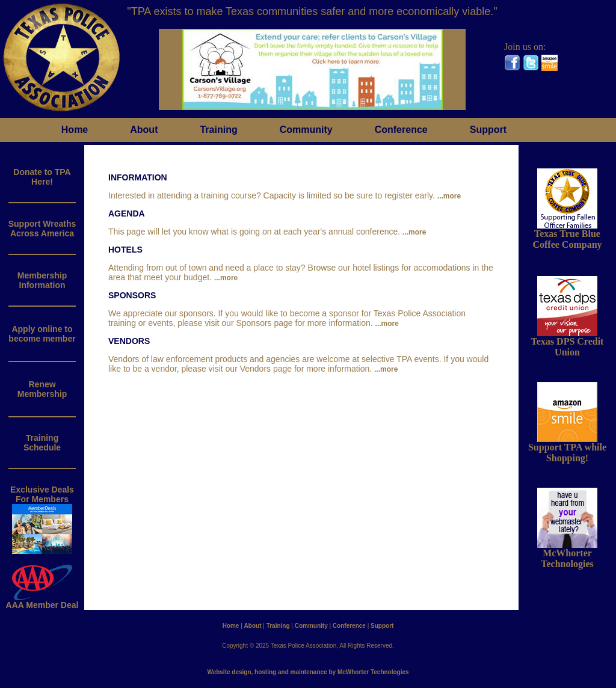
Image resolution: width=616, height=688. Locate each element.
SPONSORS (132, 295)
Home (75, 130)
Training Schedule (42, 443)
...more (449, 196)
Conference (401, 130)
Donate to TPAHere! (42, 177)
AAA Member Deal (42, 601)
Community (306, 130)
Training (218, 130)
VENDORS (129, 341)
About (144, 130)
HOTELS (125, 250)
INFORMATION (138, 177)
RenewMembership (42, 389)
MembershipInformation (42, 280)
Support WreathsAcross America (42, 229)
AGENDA (127, 213)
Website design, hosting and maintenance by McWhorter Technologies (308, 672)
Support (488, 130)
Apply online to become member (42, 334)
